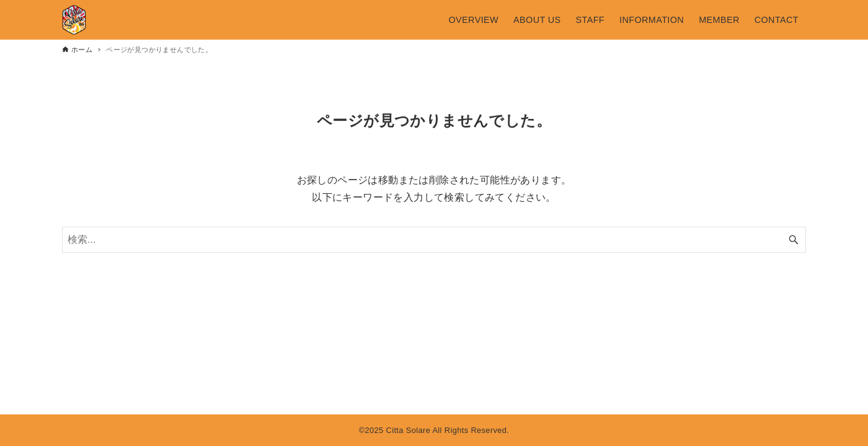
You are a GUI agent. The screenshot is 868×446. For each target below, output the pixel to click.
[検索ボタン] (794, 240)
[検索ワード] (434, 240)
